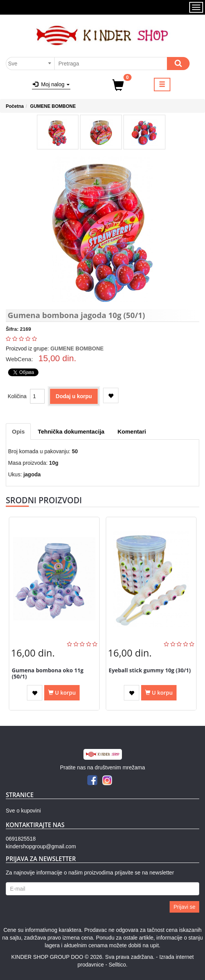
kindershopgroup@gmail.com (41, 846)
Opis (18, 431)
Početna (15, 106)
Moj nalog (51, 84)
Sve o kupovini (23, 811)
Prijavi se (184, 907)
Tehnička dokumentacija (71, 431)
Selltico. (118, 965)
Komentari (132, 431)
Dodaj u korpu (74, 396)
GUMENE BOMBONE (53, 106)
